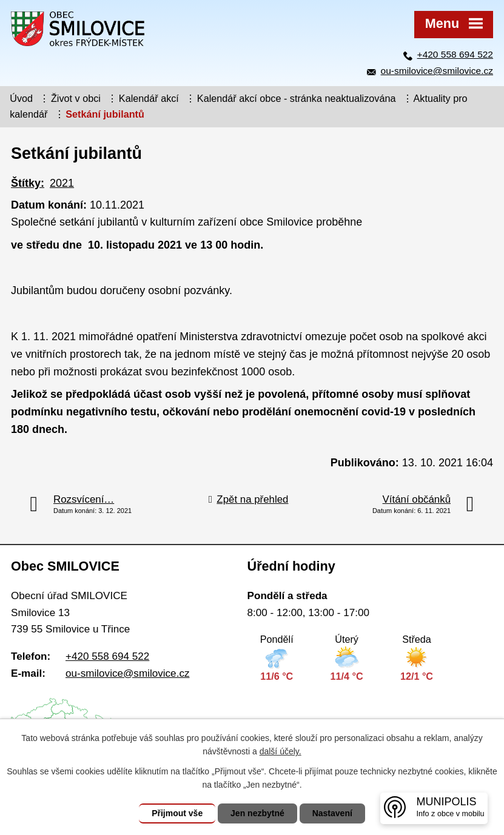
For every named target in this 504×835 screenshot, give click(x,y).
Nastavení (332, 813)
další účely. (281, 751)
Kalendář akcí (149, 98)
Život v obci (76, 98)
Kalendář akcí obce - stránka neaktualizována (297, 98)
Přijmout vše (177, 813)
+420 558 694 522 (455, 54)
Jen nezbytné (257, 813)
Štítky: (28, 183)
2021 (62, 183)
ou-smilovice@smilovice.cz (437, 71)
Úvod (21, 98)
